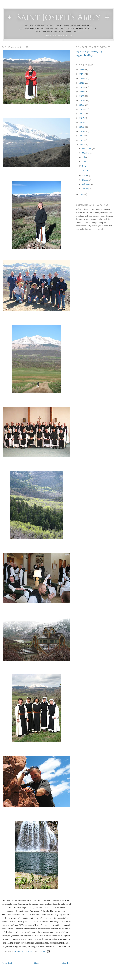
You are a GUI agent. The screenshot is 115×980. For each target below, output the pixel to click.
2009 (82, 145)
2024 (82, 78)
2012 (82, 131)
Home (37, 963)
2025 (82, 74)
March (85, 180)
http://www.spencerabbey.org (89, 51)
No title (85, 170)
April (85, 175)
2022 (82, 87)
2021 (82, 92)
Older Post (66, 963)
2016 (82, 114)
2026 (82, 70)
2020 (82, 96)
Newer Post (7, 963)
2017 (82, 109)
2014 (82, 122)
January (86, 189)
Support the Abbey (84, 55)
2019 (82, 100)
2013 (82, 127)
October (86, 153)
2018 (82, 105)
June (84, 162)
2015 (82, 118)
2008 (82, 194)
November (87, 148)
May (84, 166)
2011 (82, 136)
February (86, 184)
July (84, 157)
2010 (82, 140)
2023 (82, 83)
